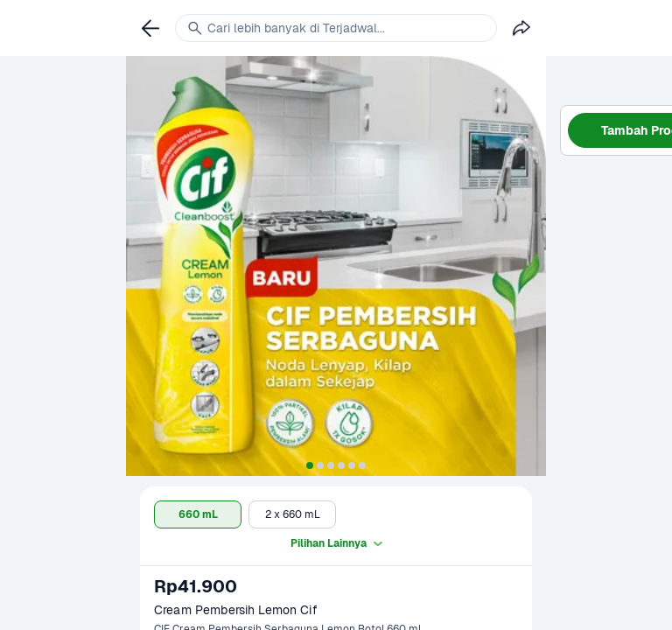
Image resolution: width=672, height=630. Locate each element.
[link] (150, 28)
